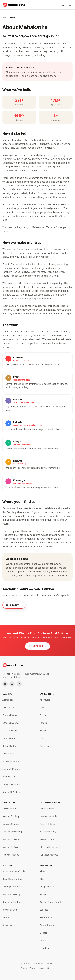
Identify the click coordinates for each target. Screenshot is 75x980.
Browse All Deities (11, 792)
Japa (42, 738)
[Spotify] (12, 684)
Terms (32, 968)
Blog (42, 879)
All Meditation (9, 809)
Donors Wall (8, 925)
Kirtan (43, 731)
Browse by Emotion (12, 902)
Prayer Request (47, 925)
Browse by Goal (10, 910)
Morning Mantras (11, 824)
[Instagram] (19, 684)
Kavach (43, 723)
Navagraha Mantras (12, 784)
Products (44, 894)
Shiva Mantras (9, 707)
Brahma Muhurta (48, 839)
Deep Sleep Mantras (12, 879)
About (43, 871)
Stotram (44, 715)
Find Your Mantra (11, 855)
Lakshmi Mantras (11, 731)
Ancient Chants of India (14, 871)
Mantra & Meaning (11, 894)
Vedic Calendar (47, 809)
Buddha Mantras (10, 777)
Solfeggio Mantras (11, 887)
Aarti (42, 707)
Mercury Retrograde (50, 847)
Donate (43, 933)
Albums (6, 917)
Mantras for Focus (11, 839)
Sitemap (51, 968)
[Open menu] (70, 5)
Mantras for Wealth (12, 847)
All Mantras (8, 700)
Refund (41, 968)
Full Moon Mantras (49, 855)
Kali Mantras (8, 754)
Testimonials (46, 917)
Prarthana (45, 746)
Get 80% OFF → (38, 646)
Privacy (24, 968)
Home (5, 18)
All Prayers (45, 700)
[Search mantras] (63, 5)
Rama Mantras (9, 738)
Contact (44, 940)
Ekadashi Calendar (49, 816)
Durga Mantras (10, 746)
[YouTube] (5, 684)
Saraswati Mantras (11, 769)
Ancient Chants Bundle (51, 902)
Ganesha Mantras (11, 723)
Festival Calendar (48, 824)
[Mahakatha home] (14, 5)
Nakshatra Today (48, 832)
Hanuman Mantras (11, 761)
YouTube (44, 910)
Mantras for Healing (12, 832)
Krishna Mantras (10, 715)
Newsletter (45, 948)
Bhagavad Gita (47, 887)
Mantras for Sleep (11, 816)
